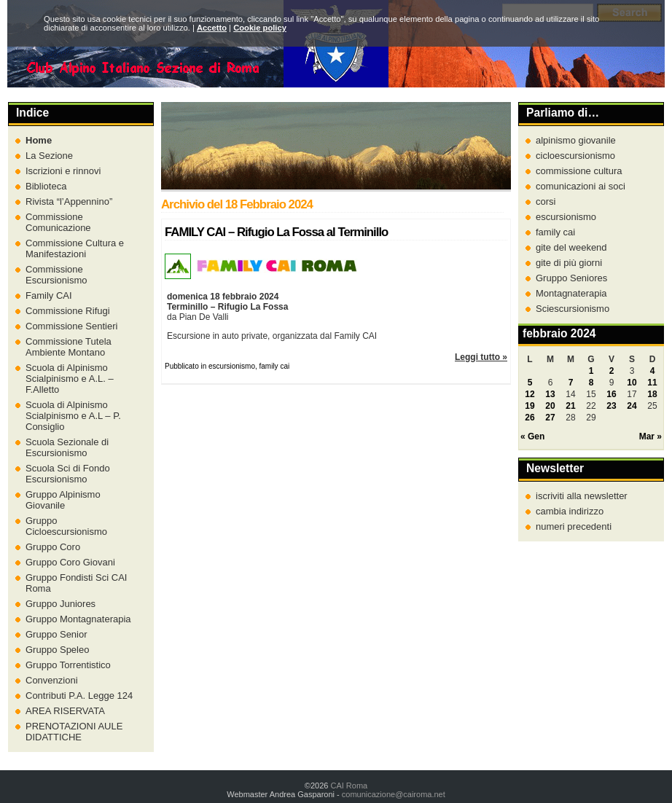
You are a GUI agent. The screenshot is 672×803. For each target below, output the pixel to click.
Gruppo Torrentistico (68, 665)
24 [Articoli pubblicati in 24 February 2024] (632, 406)
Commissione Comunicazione (58, 222)
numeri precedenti (574, 526)
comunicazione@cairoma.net (394, 794)
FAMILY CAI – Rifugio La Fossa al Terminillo (276, 232)
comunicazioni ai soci (581, 186)
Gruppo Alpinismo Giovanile (63, 500)
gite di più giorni (569, 263)
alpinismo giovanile (576, 140)
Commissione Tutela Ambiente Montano (69, 347)
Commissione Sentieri (71, 326)
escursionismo (566, 217)
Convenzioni (52, 680)
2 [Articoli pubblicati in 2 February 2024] (612, 371)
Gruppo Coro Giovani (70, 562)
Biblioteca (46, 186)
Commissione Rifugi (68, 311)
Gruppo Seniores (571, 278)
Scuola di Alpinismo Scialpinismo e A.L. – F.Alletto (70, 379)
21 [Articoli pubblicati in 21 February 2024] (570, 406)
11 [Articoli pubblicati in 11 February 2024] (652, 383)
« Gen (532, 436)
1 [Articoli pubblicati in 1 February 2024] (591, 371)
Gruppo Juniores (60, 604)
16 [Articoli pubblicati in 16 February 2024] (611, 394)
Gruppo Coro (53, 547)
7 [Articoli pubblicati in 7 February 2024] (571, 383)
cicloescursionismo (575, 156)
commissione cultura (579, 171)
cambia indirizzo (570, 511)
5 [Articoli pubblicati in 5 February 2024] (530, 383)
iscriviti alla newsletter (582, 496)
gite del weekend (571, 247)
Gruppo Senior (56, 634)
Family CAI (49, 295)
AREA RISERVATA (65, 711)
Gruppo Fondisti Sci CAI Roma (76, 583)
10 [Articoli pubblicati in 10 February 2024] (632, 383)
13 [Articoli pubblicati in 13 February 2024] (550, 394)
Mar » (650, 436)
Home (39, 140)
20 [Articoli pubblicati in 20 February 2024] (550, 406)
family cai (555, 232)
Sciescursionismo (573, 309)
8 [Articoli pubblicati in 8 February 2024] (591, 383)
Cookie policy (260, 28)
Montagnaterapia (571, 293)
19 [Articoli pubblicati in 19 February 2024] (530, 406)
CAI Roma (349, 786)
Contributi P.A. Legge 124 (79, 696)
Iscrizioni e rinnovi (63, 171)
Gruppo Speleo (57, 650)
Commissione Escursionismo (56, 275)
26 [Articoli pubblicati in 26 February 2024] (530, 418)
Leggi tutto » (481, 357)
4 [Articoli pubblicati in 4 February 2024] (653, 371)
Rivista (69, 201)
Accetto (212, 28)
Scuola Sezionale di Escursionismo (67, 447)
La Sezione (49, 156)
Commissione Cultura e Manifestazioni (75, 248)
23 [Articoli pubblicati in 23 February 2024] (611, 406)
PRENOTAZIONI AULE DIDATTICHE (74, 732)
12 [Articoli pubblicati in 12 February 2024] (530, 394)
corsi (546, 201)
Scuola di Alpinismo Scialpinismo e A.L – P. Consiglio (73, 416)
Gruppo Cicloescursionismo (66, 526)
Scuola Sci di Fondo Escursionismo (68, 474)
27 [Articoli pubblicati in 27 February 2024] (550, 418)
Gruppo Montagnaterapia (78, 619)
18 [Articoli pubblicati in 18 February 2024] (652, 394)
